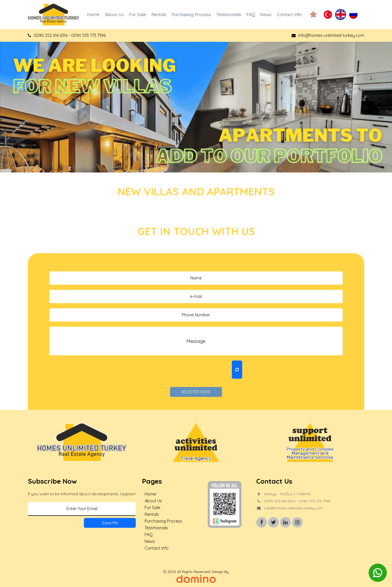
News (266, 14)
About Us (114, 14)
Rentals (159, 14)
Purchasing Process (191, 14)
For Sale (138, 14)
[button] (313, 15)
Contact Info (289, 14)
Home (93, 14)
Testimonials (229, 14)
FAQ (251, 14)
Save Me (110, 523)
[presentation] (189, 370)
